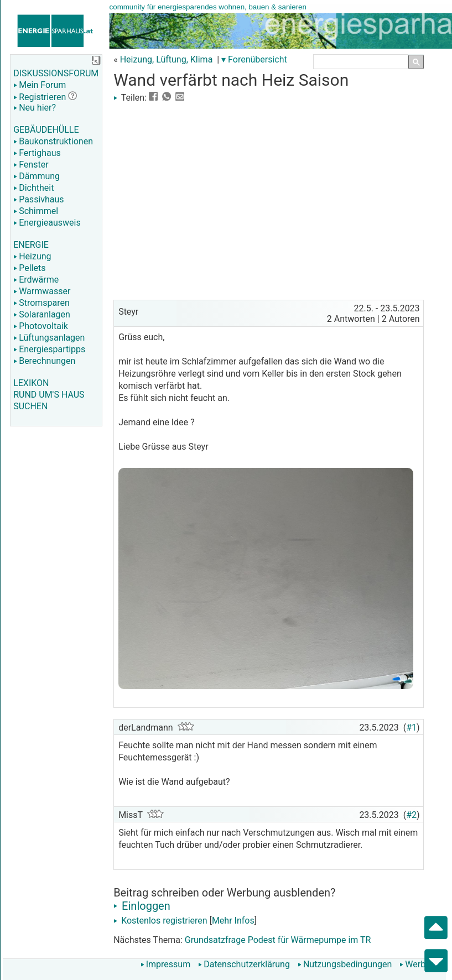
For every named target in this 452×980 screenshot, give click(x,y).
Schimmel (36, 211)
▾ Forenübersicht (254, 59)
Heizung (32, 256)
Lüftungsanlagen (49, 338)
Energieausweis (47, 223)
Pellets (29, 268)
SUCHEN (30, 406)
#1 (411, 728)
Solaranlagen (42, 314)
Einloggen (142, 906)
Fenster (31, 165)
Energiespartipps (49, 349)
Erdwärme (36, 280)
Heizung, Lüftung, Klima (167, 59)
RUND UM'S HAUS (49, 395)
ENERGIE (31, 245)
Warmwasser (42, 291)
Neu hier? (35, 108)
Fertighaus (37, 153)
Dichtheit (33, 188)
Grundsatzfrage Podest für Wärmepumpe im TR (278, 940)
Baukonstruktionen (53, 141)
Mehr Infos (233, 921)
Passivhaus (38, 199)
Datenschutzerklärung (244, 964)
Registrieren (40, 97)
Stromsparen (41, 303)
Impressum (166, 964)
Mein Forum (40, 85)
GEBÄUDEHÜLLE (46, 130)
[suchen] (359, 62)
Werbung (420, 964)
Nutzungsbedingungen (345, 964)
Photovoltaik (41, 326)
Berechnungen (44, 361)
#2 (411, 815)
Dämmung (37, 176)
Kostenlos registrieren (160, 921)
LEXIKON (31, 383)
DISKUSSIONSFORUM (56, 73)
